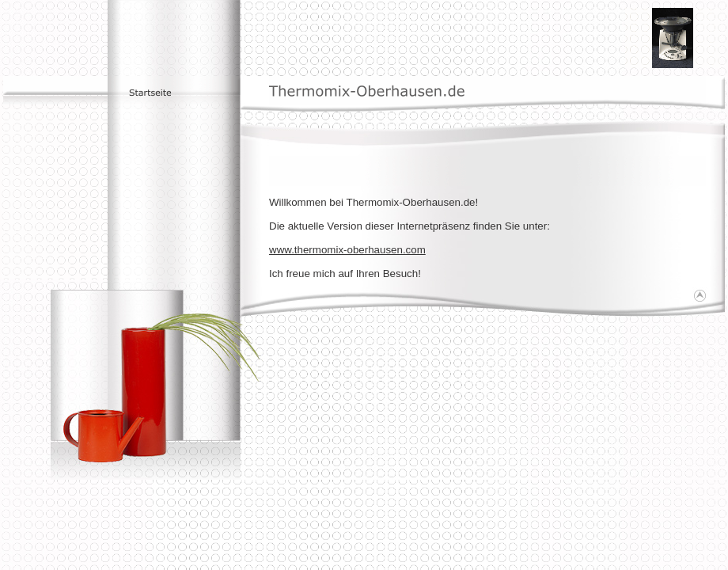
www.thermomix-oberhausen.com (347, 250)
